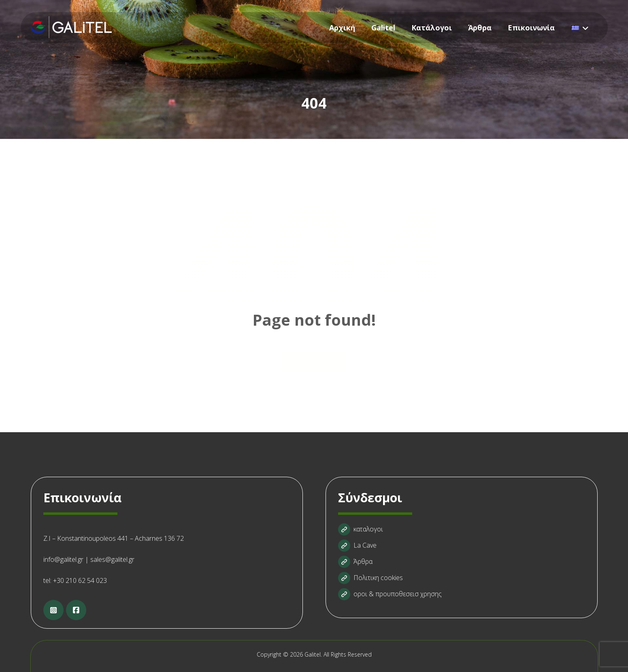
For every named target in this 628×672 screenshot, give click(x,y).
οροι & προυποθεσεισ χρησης (390, 594)
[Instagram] (53, 610)
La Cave (357, 545)
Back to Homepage (314, 361)
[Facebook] (76, 610)
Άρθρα (355, 561)
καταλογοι (361, 529)
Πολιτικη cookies (370, 578)
